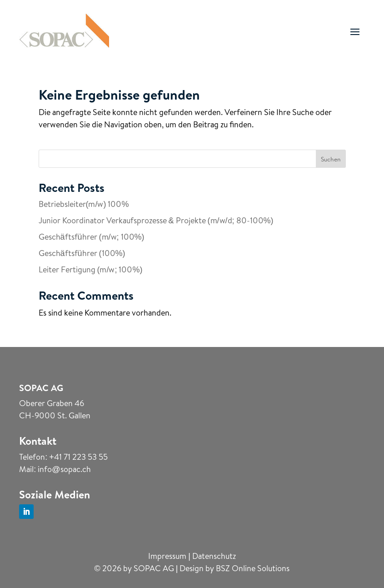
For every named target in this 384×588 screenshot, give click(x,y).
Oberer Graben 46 (52, 403)
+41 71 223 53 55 (78, 457)
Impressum (167, 556)
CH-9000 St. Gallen (55, 415)
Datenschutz (214, 556)
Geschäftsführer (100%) (82, 253)
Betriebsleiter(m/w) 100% (84, 204)
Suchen (331, 159)
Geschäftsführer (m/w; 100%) (92, 237)
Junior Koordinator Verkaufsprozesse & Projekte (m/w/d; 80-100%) (156, 220)
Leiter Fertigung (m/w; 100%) (91, 269)
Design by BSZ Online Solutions (234, 568)
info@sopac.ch (64, 469)
